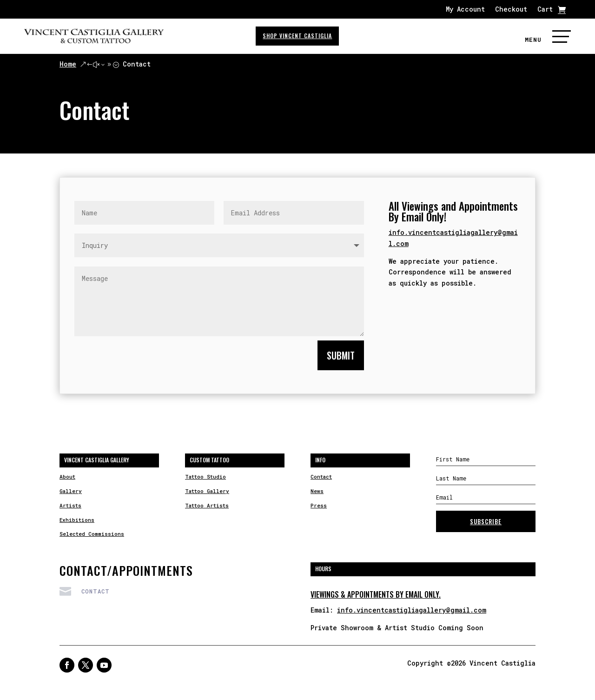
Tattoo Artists (207, 505)
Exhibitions (77, 520)
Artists (70, 505)
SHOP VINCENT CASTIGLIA (297, 36)
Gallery (71, 491)
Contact (321, 477)
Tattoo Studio (205, 477)
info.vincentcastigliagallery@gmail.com (412, 610)
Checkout (511, 10)
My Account (465, 10)
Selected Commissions (92, 534)
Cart (545, 10)
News (317, 491)
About (67, 477)
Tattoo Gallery (207, 491)
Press (319, 505)
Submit (341, 355)
